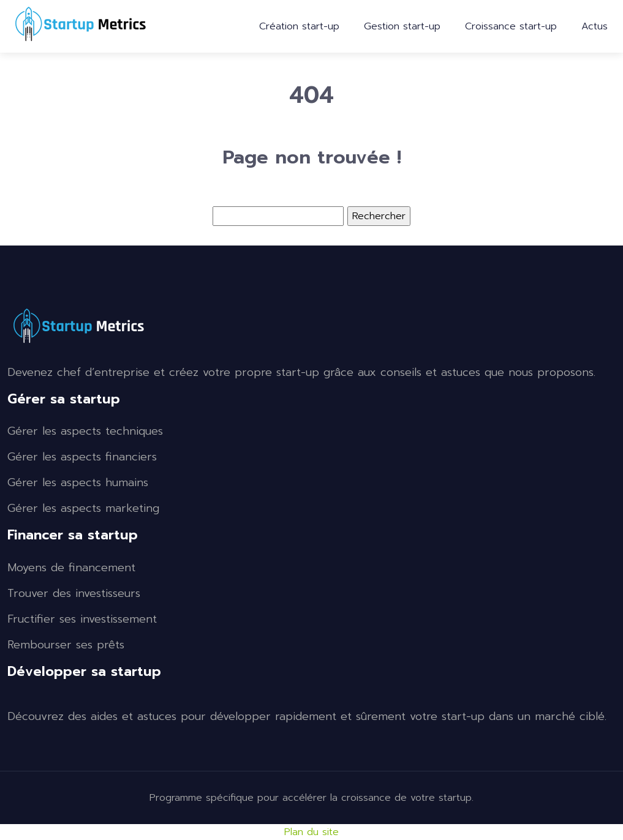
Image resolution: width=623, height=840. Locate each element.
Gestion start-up (402, 26)
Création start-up (299, 26)
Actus (595, 26)
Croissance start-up (511, 26)
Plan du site (311, 832)
